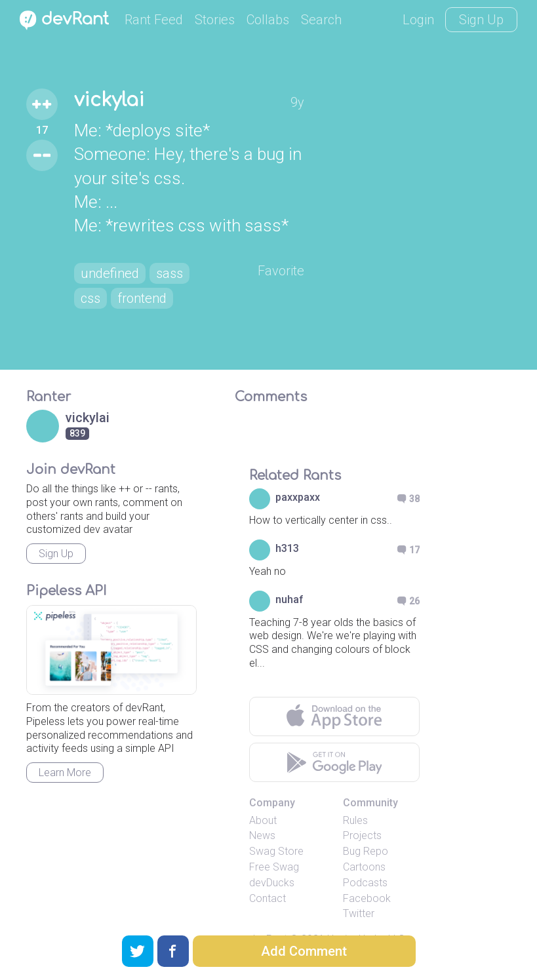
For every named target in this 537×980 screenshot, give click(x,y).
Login (418, 20)
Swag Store (276, 851)
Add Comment (304, 951)
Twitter (359, 913)
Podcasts (365, 883)
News (262, 835)
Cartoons (364, 867)
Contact (268, 898)
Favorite (281, 271)
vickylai (109, 100)
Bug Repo (366, 851)
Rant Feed (154, 20)
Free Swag (274, 867)
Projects (362, 835)
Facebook (367, 898)
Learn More (65, 773)
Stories (215, 20)
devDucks (272, 883)
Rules (355, 820)
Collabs (268, 20)
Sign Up (481, 20)
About (263, 820)
